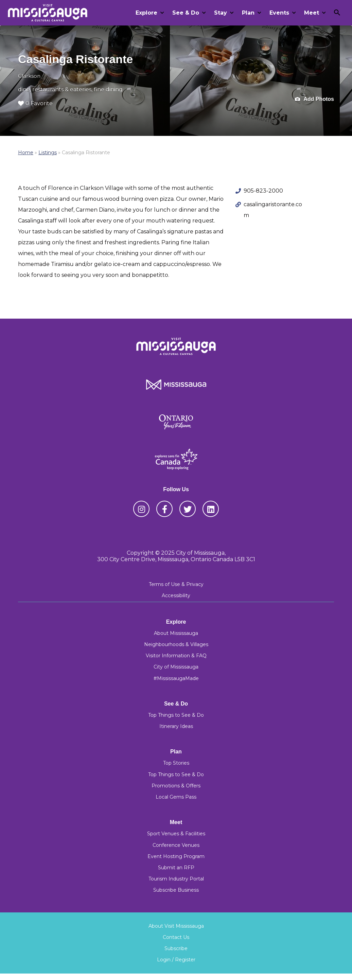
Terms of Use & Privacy (176, 584)
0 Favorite (35, 103)
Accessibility (176, 595)
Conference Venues (176, 845)
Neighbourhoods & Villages (176, 644)
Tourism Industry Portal (176, 879)
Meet (312, 13)
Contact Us (176, 937)
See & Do (186, 13)
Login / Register (176, 960)
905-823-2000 (263, 191)
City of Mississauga (176, 667)
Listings (48, 153)
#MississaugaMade (176, 678)
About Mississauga (176, 633)
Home (26, 153)
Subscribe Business (176, 890)
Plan (248, 13)
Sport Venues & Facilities (176, 834)
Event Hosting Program (176, 856)
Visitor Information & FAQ (176, 656)
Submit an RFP (176, 868)
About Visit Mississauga (176, 926)
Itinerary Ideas (176, 726)
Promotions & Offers (176, 786)
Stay (221, 13)
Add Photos (314, 99)
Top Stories (176, 763)
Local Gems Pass (176, 797)
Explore (146, 13)
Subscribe (176, 948)
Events (279, 13)
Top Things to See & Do (176, 715)
